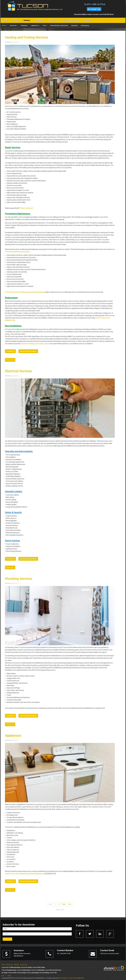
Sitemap (16, 965)
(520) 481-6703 (65, 954)
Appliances (13, 736)
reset (9, 976)
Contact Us (24, 965)
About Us (10, 965)
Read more (10, 360)
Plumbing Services (19, 579)
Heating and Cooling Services (27, 37)
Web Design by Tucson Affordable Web (71, 978)
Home (4, 965)
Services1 (15, 42)
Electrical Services (18, 371)
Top (3, 976)
